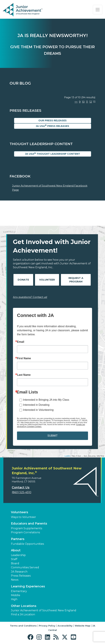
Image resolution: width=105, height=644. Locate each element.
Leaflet (67, 456)
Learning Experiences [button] (28, 586)
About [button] (16, 550)
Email (21, 342)
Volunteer (47, 280)
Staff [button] (14, 559)
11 (87, 102)
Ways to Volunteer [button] (23, 517)
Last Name (24, 375)
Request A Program (76, 280)
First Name (24, 358)
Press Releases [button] (21, 576)
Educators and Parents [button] (29, 524)
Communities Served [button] (25, 567)
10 (83, 102)
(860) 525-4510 (22, 492)
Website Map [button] (82, 626)
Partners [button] (18, 539)
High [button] (14, 599)
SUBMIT (53, 436)
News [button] (15, 580)
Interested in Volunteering (38, 410)
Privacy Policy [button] (47, 626)
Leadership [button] (18, 555)
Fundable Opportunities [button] (27, 544)
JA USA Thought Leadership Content (53, 154)
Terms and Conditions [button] (23, 626)
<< (76, 102)
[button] (31, 637)
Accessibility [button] (65, 626)
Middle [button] (16, 595)
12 (91, 102)
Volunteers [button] (20, 512)
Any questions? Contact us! (30, 297)
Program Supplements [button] (27, 528)
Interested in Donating (36, 405)
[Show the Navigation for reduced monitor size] (98, 10)
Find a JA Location (23, 614)
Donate (23, 280)
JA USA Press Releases (53, 126)
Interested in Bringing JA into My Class (46, 400)
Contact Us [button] (21, 487)
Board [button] (15, 563)
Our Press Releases (53, 120)
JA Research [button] (19, 572)
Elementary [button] (19, 591)
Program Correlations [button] (25, 532)
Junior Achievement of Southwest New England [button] (44, 610)
